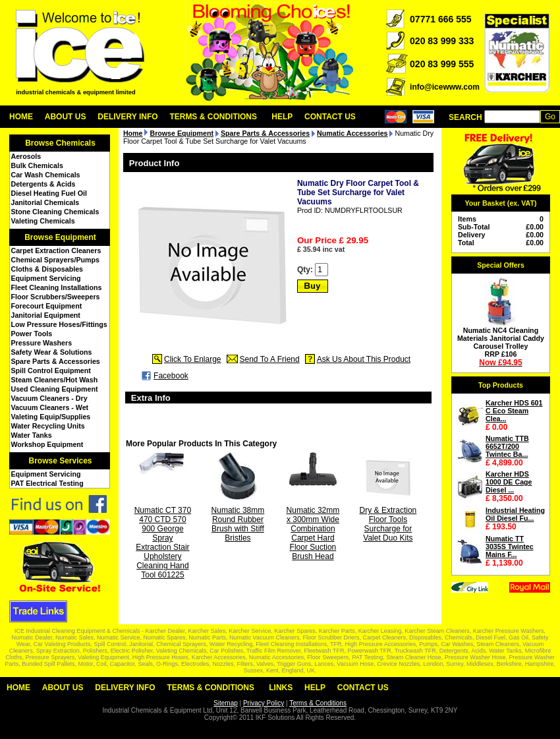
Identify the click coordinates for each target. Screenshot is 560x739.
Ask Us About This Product (364, 359)
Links (281, 688)
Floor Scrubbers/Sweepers (56, 297)
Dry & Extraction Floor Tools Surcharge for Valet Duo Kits (388, 524)
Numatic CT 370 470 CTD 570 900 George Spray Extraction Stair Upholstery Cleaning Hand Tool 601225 (163, 543)
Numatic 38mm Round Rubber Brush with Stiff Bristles (238, 524)
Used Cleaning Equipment (55, 389)
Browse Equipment (60, 237)
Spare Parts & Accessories (56, 361)
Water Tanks (32, 435)
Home (21, 117)
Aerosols (26, 156)
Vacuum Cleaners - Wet (50, 407)
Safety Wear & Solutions (52, 352)
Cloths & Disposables (47, 269)
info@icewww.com (445, 87)
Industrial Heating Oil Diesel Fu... (515, 514)
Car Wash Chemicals (46, 175)
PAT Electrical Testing (47, 483)
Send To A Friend (270, 359)
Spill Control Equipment (51, 370)
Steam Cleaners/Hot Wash (55, 380)
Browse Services (60, 461)
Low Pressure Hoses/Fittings (59, 324)
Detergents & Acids (43, 184)
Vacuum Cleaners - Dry (49, 398)
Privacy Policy (264, 703)
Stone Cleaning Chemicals (55, 212)
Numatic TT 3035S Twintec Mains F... (510, 547)
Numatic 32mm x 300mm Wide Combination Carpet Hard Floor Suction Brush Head (313, 533)
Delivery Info (127, 117)
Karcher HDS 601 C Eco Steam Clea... (514, 411)
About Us (66, 117)
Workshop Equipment (47, 444)
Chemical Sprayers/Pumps (55, 260)
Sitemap (226, 703)
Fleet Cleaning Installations (57, 287)
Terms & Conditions (213, 117)
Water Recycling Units (48, 426)
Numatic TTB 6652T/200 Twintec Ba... (507, 446)
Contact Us (330, 117)
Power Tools (32, 334)
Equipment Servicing (46, 278)
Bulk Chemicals (37, 165)
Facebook (171, 376)
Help (282, 117)
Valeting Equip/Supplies (51, 417)
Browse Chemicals (60, 143)
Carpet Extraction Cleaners (56, 251)
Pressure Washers (42, 343)
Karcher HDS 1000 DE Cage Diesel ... (509, 482)
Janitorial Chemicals (45, 202)
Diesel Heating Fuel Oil (49, 193)
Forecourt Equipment (47, 306)
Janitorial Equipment (46, 315)
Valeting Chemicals (43, 221)
